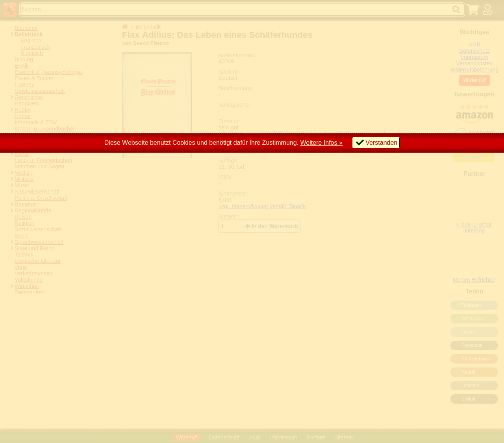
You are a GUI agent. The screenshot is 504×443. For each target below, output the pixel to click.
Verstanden (381, 143)
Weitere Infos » (321, 143)
